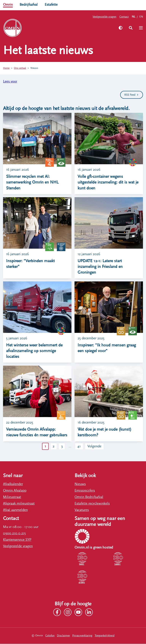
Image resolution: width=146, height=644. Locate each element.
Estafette (51, 5)
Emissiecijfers (85, 491)
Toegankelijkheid (105, 636)
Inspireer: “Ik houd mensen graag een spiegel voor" (107, 348)
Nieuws (34, 68)
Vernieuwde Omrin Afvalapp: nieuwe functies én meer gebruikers (37, 433)
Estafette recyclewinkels (92, 504)
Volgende (95, 446)
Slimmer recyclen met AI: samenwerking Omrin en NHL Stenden (32, 182)
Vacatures (82, 510)
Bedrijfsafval (29, 5)
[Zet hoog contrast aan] (120, 28)
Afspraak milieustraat (19, 504)
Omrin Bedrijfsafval (89, 497)
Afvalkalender (13, 484)
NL (133, 17)
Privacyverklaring (82, 636)
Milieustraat (12, 497)
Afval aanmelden (15, 510)
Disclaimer (63, 636)
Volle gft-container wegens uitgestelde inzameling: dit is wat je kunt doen (108, 182)
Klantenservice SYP (17, 540)
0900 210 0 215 (14, 533)
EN (141, 17)
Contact (124, 17)
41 (79, 446)
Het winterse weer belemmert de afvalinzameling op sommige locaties (34, 351)
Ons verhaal (20, 68)
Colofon (50, 636)
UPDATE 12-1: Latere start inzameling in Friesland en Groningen (100, 267)
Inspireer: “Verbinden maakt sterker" (30, 264)
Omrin (8, 5)
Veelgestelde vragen (104, 17)
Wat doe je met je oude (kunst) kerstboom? (104, 433)
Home (6, 68)
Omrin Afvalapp (15, 491)
